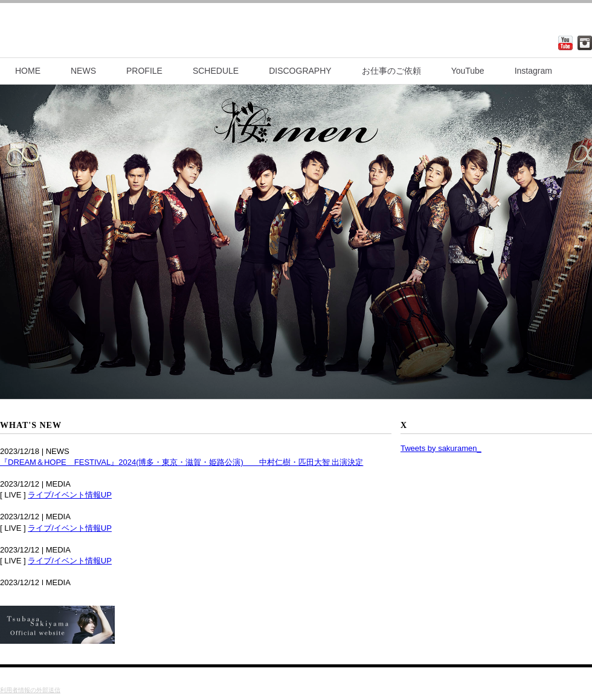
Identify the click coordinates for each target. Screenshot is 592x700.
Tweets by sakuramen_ (441, 448)
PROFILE (144, 71)
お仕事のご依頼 (391, 71)
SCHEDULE (216, 71)
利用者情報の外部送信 (30, 690)
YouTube (468, 71)
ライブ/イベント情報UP (70, 495)
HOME (28, 71)
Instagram (533, 71)
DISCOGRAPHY (300, 71)
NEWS (83, 71)
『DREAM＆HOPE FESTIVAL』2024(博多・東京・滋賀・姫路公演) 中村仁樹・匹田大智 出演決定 (182, 462)
